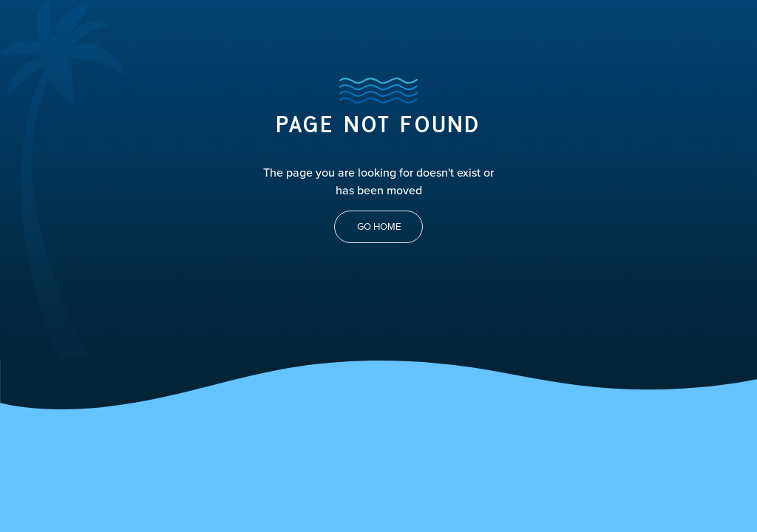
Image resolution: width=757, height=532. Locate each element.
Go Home (379, 226)
